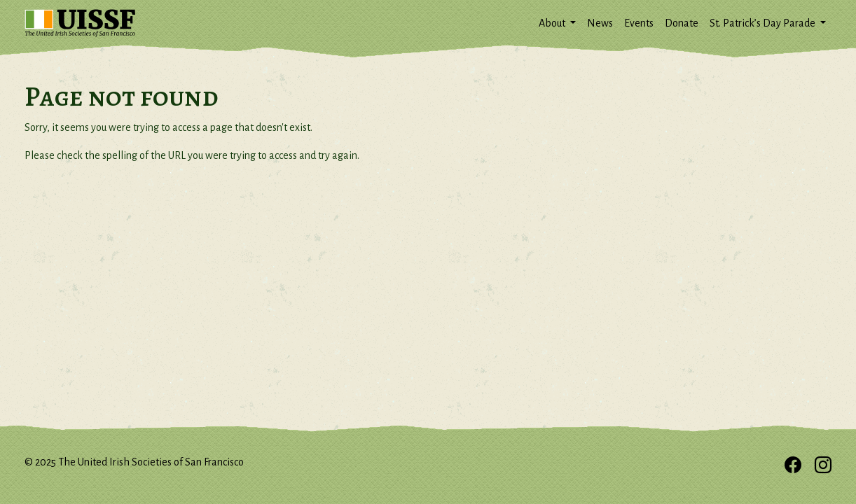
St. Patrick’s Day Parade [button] (764, 23)
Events (639, 23)
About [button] (553, 23)
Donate (682, 23)
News (600, 23)
